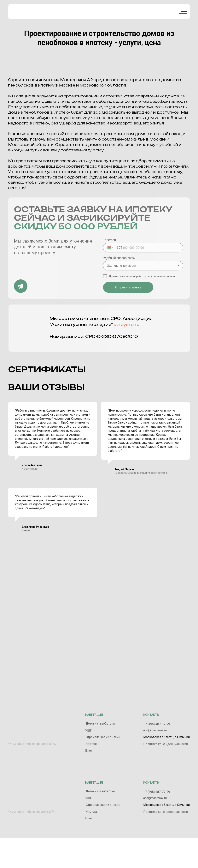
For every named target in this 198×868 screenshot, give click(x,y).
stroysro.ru (127, 325)
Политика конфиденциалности (166, 744)
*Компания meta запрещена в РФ (32, 744)
